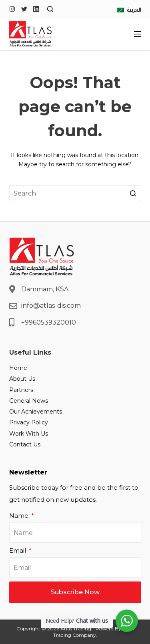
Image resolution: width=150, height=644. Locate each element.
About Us (22, 379)
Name (20, 516)
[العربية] (129, 10)
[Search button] (133, 193)
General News (29, 401)
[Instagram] (12, 9)
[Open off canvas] (138, 34)
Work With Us (29, 434)
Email (18, 550)
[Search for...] (75, 193)
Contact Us (25, 444)
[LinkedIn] (36, 9)
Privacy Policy (29, 422)
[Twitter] (24, 9)
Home (18, 368)
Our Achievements (36, 412)
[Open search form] (50, 9)
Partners (21, 390)
